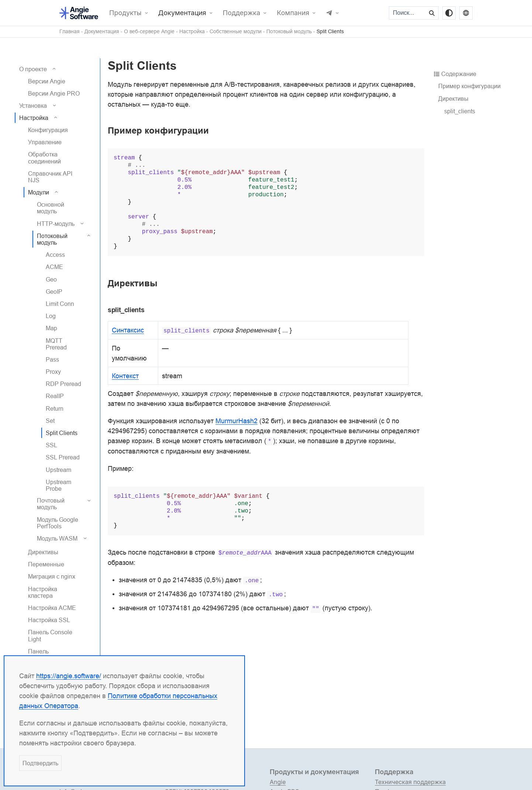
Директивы (43, 552)
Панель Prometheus (44, 655)
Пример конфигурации (469, 86)
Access (55, 255)
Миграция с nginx (52, 576)
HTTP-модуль (56, 224)
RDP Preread (63, 384)
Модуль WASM (57, 538)
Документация (182, 13)
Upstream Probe (58, 485)
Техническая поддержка (410, 782)
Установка (33, 106)
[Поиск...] (408, 13)
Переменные (46, 564)
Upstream (58, 470)
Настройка (192, 32)
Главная (70, 32)
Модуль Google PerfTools (58, 523)
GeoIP (54, 291)
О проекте (33, 69)
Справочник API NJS (50, 177)
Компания (293, 13)
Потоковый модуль (289, 32)
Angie (278, 782)
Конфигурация (48, 130)
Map (51, 328)
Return (55, 408)
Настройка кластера (43, 592)
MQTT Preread (56, 344)
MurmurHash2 (236, 421)
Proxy (53, 372)
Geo (51, 279)
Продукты (125, 13)
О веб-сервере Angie (149, 32)
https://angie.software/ (69, 676)
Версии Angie (47, 81)
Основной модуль (51, 208)
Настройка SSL (49, 620)
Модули (39, 192)
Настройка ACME (52, 608)
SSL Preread (63, 457)
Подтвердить (40, 763)
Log (51, 316)
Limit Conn (60, 304)
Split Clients (330, 32)
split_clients (460, 111)
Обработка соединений (44, 158)
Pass (52, 359)
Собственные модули (236, 32)
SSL (51, 445)
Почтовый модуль (51, 504)
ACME (54, 267)
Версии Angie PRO (54, 93)
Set (50, 421)
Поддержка (242, 13)
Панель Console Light (50, 635)
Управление (45, 142)
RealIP (55, 396)
